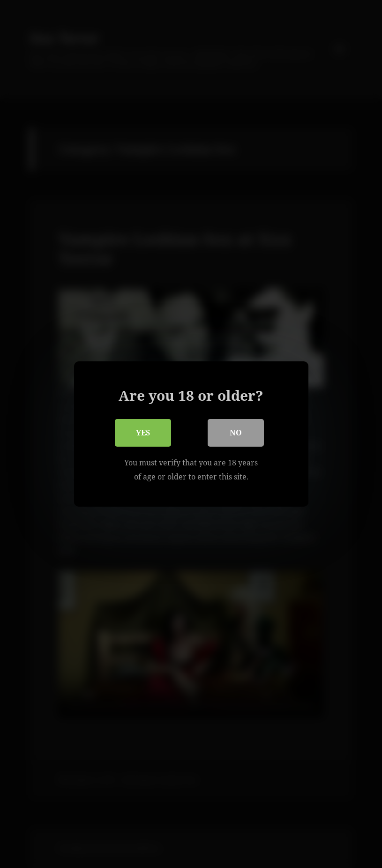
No (236, 433)
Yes (143, 433)
